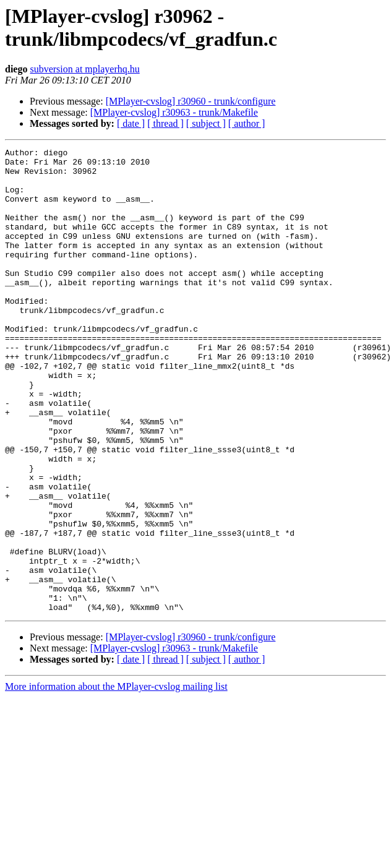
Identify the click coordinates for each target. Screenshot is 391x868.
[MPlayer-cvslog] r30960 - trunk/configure (191, 101)
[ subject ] (206, 123)
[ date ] (131, 123)
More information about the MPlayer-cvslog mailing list (116, 779)
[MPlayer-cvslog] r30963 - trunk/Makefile (174, 112)
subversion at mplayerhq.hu (84, 69)
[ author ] (247, 123)
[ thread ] (165, 123)
